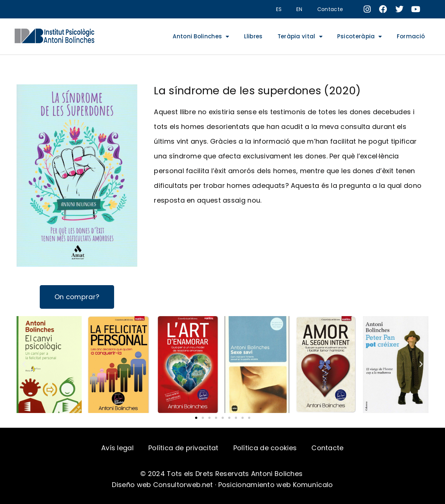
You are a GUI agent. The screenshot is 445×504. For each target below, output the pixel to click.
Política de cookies (265, 448)
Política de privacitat (183, 448)
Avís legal (117, 448)
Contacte (330, 9)
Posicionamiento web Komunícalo (276, 485)
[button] (196, 418)
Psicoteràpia (360, 37)
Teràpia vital (300, 37)
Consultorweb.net (183, 485)
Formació (411, 36)
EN (299, 9)
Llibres (253, 36)
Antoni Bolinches (201, 37)
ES (279, 9)
